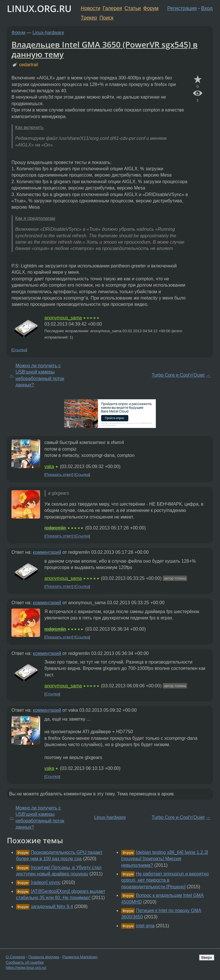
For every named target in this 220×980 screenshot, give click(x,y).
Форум (151, 8)
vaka (49, 466)
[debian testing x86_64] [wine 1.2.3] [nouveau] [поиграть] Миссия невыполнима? (165, 859)
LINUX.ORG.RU (39, 8)
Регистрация (182, 8)
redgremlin (55, 528)
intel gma (145, 926)
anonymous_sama (63, 318)
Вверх (207, 957)
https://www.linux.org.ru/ (26, 968)
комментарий (47, 552)
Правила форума (44, 957)
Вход (207, 8)
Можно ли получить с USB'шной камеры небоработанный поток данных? (40, 375)
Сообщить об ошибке (25, 962)
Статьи (132, 8)
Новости (91, 8)
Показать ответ (59, 475)
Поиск (106, 18)
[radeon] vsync (46, 882)
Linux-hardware (48, 33)
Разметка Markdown (80, 957)
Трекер (89, 18)
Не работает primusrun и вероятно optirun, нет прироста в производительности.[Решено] (165, 880)
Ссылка (19, 350)
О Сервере (15, 957)
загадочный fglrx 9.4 (52, 906)
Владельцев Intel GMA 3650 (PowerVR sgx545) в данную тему (105, 49)
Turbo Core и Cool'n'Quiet (178, 375)
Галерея (112, 8)
